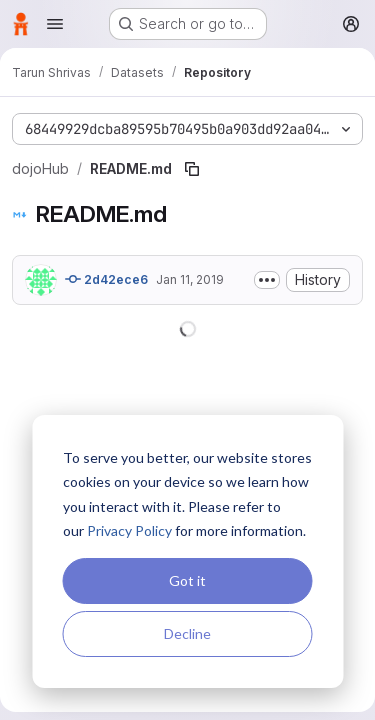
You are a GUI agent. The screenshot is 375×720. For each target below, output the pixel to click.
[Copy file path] (192, 169)
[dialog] (187, 551)
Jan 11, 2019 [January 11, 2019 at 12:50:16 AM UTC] (190, 279)
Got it (187, 580)
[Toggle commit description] (267, 280)
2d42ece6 (106, 279)
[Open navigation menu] (55, 24)
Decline (187, 633)
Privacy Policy (129, 530)
